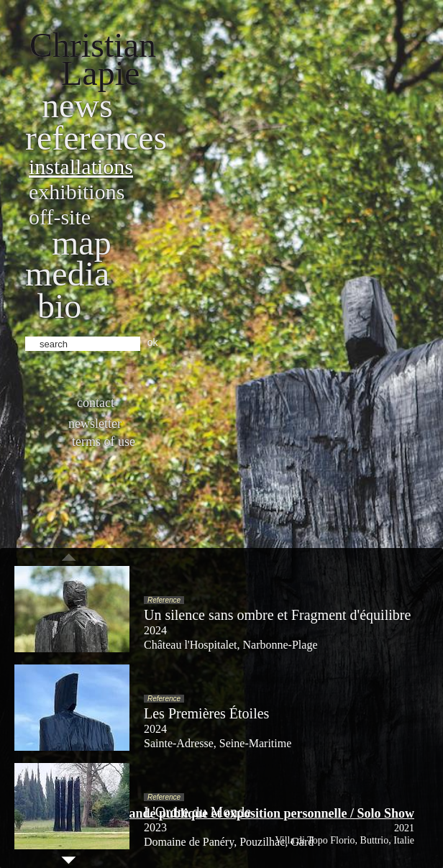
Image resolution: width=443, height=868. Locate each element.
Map (82, 243)
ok (153, 342)
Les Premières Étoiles (206, 713)
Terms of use (104, 442)
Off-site (60, 217)
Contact (96, 403)
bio (59, 306)
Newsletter (95, 424)
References (96, 138)
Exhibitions (77, 192)
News (77, 105)
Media (67, 274)
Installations (81, 166)
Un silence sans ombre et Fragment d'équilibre (277, 615)
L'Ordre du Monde (197, 812)
